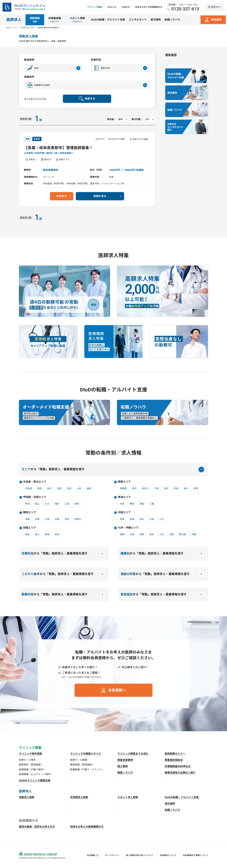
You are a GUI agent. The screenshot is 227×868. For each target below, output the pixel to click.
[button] (54, 68)
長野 (77, 504)
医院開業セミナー (175, 754)
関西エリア (30, 512)
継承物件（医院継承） (31, 765)
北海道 (29, 488)
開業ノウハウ (125, 773)
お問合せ (126, 7)
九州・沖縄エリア (128, 528)
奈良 (67, 519)
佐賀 (132, 534)
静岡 (132, 504)
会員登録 (216, 20)
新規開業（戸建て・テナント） (87, 770)
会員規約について (168, 855)
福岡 (122, 534)
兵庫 (57, 519)
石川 (47, 504)
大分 (162, 534)
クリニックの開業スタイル (86, 754)
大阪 (47, 519)
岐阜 (122, 504)
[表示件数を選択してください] (149, 119)
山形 (79, 488)
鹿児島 (183, 534)
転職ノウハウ (172, 20)
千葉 (156, 488)
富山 (37, 504)
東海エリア (124, 497)
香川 (37, 534)
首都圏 (123, 488)
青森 (40, 488)
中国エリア (124, 512)
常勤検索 (35, 20)
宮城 (59, 488)
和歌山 (78, 519)
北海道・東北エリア (35, 482)
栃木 (186, 488)
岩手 (49, 488)
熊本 (152, 534)
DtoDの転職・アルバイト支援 (108, 20)
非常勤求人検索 (79, 797)
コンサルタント (138, 20)
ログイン (216, 7)
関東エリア (124, 482)
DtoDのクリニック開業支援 (35, 781)
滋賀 (28, 519)
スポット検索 (77, 20)
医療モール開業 (79, 760)
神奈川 (145, 488)
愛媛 (47, 534)
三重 (152, 504)
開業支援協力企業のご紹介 (180, 773)
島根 (132, 519)
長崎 (142, 534)
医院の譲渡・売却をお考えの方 (37, 827)
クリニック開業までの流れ (133, 754)
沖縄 (194, 534)
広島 (152, 519)
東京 (134, 488)
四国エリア (30, 528)
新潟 (28, 504)
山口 (162, 519)
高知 (57, 534)
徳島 (28, 534)
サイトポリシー (112, 855)
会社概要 (91, 855)
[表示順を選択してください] (123, 119)
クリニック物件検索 (31, 754)
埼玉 (166, 488)
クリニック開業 (95, 7)
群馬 (196, 488)
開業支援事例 (125, 760)
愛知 (142, 504)
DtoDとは (112, 7)
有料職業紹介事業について (196, 855)
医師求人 (14, 20)
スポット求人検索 (128, 797)
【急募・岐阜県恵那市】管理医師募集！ (58, 148)
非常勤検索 (55, 20)
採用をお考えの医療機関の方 (149, 7)
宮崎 (172, 534)
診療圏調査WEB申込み (178, 766)
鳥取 (122, 519)
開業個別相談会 (174, 760)
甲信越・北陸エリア (35, 497)
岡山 (142, 519)
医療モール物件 (27, 760)
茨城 (176, 488)
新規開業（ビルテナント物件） (36, 774)
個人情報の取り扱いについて (140, 855)
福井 (57, 504)
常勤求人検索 (27, 797)
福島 (89, 488)
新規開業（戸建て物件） (32, 770)
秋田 (69, 488)
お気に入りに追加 (140, 139)
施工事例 (123, 766)
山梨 (67, 504)
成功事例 (156, 20)
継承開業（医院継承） (82, 765)
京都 (37, 519)
